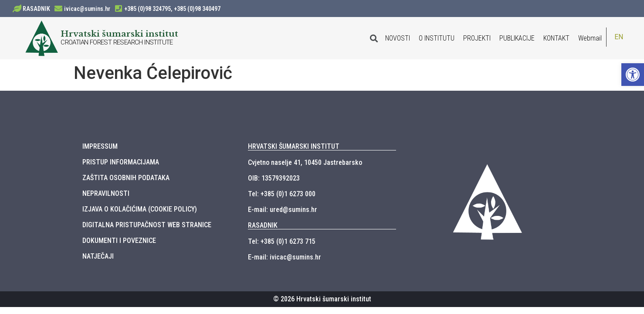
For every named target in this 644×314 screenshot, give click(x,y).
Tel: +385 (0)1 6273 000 (282, 194)
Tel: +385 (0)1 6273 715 (282, 241)
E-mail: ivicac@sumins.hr (285, 257)
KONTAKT (556, 38)
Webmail (590, 38)
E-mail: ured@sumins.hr (283, 210)
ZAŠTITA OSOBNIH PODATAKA (126, 178)
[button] (633, 75)
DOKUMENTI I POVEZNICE (119, 241)
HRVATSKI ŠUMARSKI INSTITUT (294, 146)
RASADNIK (36, 9)
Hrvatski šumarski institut (119, 34)
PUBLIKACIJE (517, 38)
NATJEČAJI (98, 256)
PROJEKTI (477, 38)
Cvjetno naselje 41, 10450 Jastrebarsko (305, 162)
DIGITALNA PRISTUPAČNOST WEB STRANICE (147, 225)
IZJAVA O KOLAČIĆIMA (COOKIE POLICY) (140, 209)
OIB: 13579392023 (274, 178)
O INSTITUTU (437, 38)
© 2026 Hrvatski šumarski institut (322, 299)
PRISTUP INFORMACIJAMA (121, 162)
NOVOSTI (398, 38)
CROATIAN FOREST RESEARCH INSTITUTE (117, 42)
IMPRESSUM (100, 146)
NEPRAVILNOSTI (106, 193)
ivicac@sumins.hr (87, 9)
